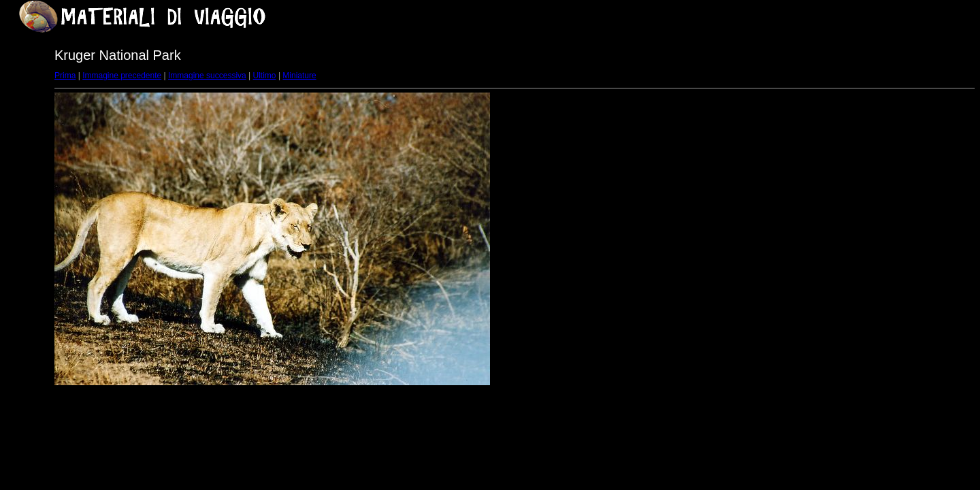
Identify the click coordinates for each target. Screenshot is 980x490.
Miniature (299, 76)
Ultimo (265, 76)
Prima (65, 76)
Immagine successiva (207, 76)
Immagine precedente (122, 76)
